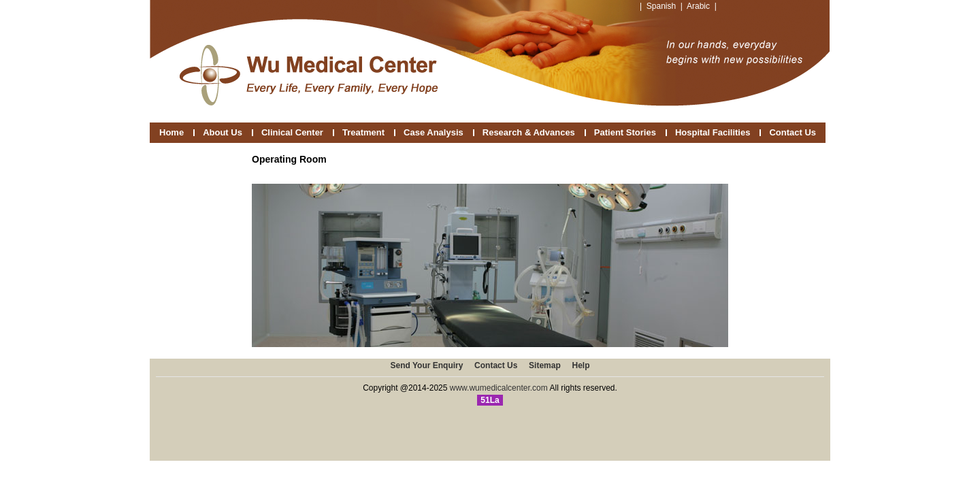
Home (171, 132)
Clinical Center (292, 132)
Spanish (661, 6)
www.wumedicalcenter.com (499, 388)
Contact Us (793, 132)
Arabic (698, 6)
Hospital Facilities (713, 132)
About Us (223, 132)
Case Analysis (434, 132)
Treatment (363, 132)
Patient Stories (625, 132)
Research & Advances (529, 132)
